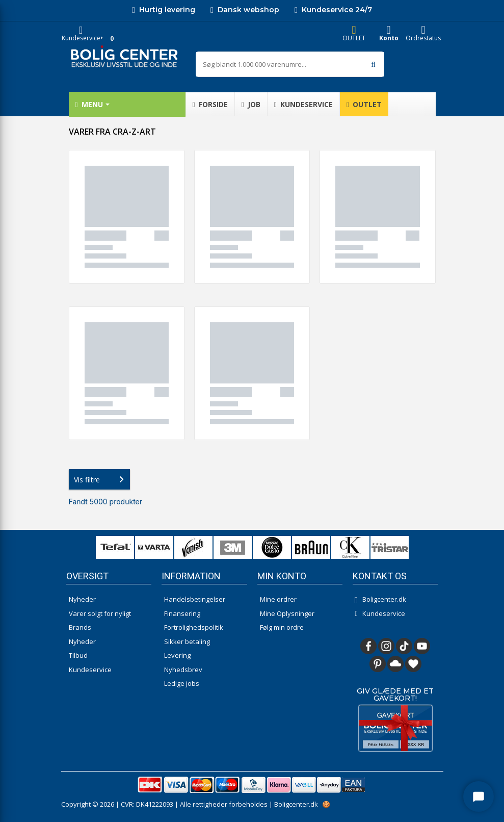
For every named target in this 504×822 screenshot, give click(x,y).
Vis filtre (101, 479)
